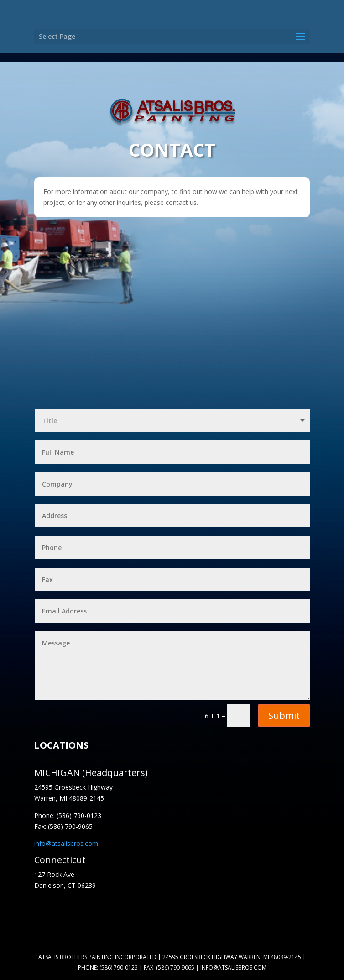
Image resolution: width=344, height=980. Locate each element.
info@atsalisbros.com (66, 843)
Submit (284, 715)
